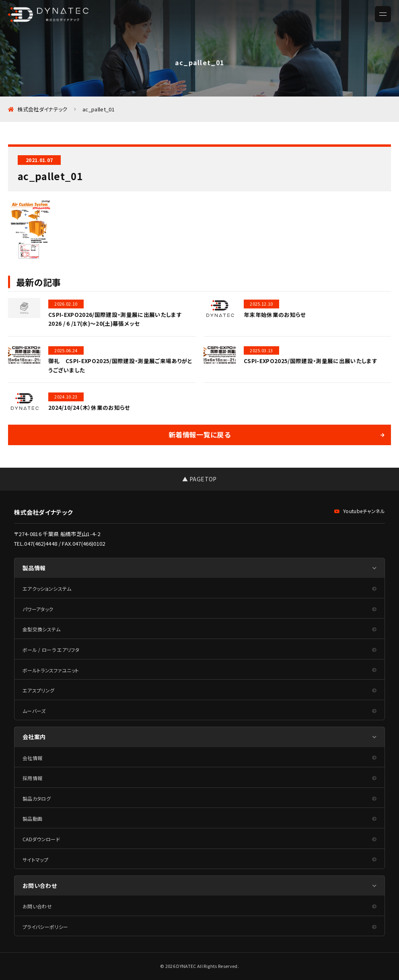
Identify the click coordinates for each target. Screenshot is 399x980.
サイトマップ (35, 860)
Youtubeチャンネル (360, 511)
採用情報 (32, 778)
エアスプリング (38, 690)
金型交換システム (42, 629)
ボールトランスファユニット (51, 670)
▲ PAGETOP (199, 479)
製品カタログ (37, 798)
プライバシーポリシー (45, 927)
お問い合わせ (37, 906)
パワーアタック (38, 609)
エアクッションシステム (47, 589)
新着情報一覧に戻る (199, 435)
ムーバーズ (34, 711)
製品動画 (32, 819)
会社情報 (32, 758)
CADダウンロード (41, 839)
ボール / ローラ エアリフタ (51, 650)
